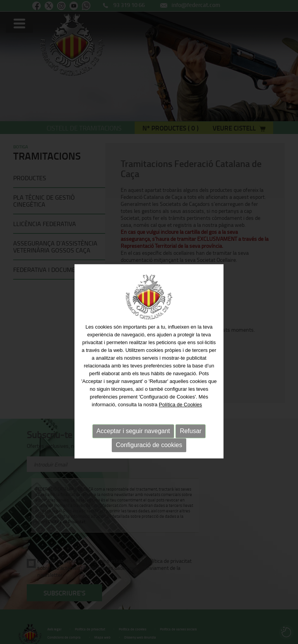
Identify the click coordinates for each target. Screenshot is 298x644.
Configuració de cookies (149, 455)
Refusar (191, 441)
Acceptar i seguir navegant (133, 441)
